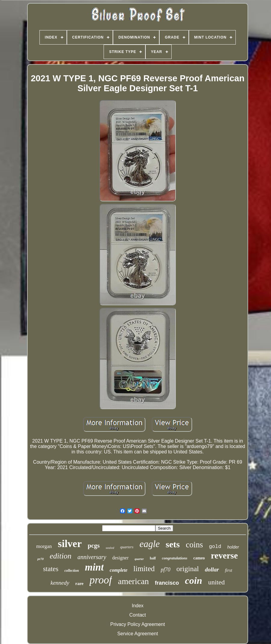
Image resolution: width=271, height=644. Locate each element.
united (216, 582)
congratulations (175, 558)
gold (215, 547)
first (229, 570)
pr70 (40, 559)
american (134, 581)
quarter (139, 559)
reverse (224, 555)
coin (193, 580)
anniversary (92, 557)
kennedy (60, 583)
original (188, 569)
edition (61, 556)
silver (70, 544)
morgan (44, 546)
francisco (167, 583)
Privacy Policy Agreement (137, 624)
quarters (127, 547)
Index (137, 606)
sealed (110, 548)
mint (94, 567)
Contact (137, 615)
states (51, 569)
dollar (212, 569)
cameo (199, 558)
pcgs (94, 546)
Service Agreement (137, 634)
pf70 (166, 570)
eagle (150, 544)
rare (79, 583)
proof (101, 580)
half (153, 558)
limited (144, 569)
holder (233, 547)
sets (173, 544)
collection (72, 571)
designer (120, 558)
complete (118, 570)
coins (194, 545)
